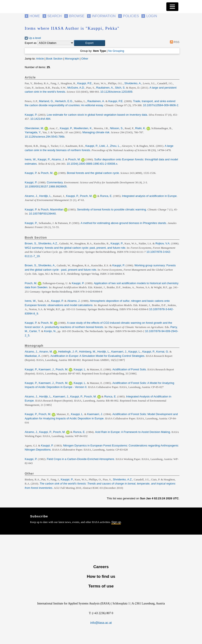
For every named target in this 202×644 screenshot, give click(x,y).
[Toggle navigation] (172, 7)
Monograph (72, 59)
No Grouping (116, 51)
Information (104, 16)
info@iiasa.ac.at (101, 623)
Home (35, 16)
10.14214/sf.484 (40, 119)
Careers (101, 567)
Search (54, 16)
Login (152, 16)
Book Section (54, 59)
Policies (131, 16)
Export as (31, 43)
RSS (174, 42)
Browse (77, 16)
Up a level (33, 38)
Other (85, 59)
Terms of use (101, 586)
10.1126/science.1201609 (116, 92)
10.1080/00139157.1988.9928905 (46, 186)
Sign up (116, 522)
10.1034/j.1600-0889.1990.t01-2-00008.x (92, 164)
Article (40, 59)
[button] (90, 43)
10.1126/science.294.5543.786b (45, 137)
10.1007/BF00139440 (42, 214)
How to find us (101, 576)
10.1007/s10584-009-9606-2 (161, 105)
